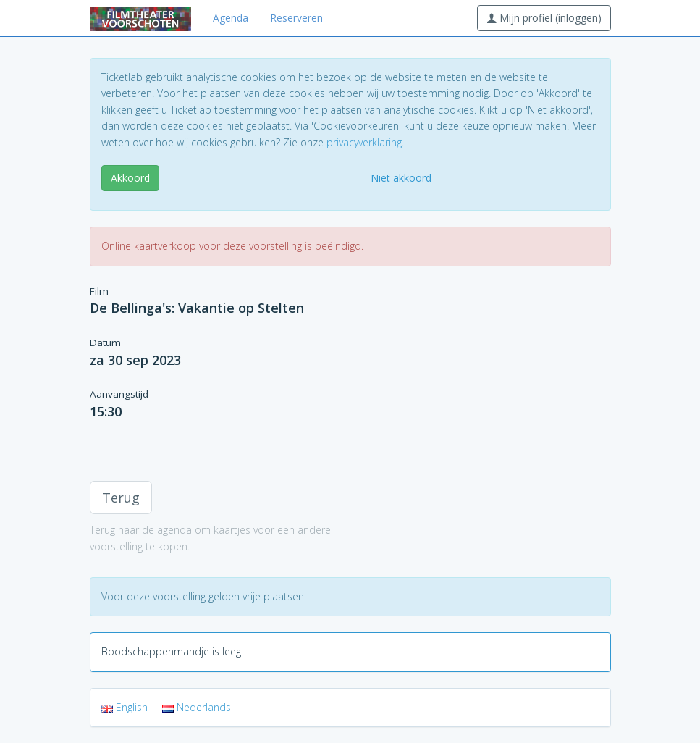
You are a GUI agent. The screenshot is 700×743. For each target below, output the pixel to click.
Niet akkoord (401, 178)
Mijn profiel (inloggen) (544, 18)
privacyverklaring (364, 142)
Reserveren (296, 18)
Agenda (231, 18)
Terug (121, 498)
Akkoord (130, 178)
